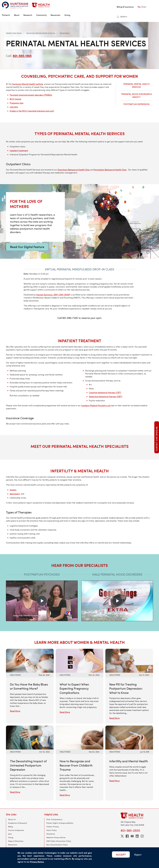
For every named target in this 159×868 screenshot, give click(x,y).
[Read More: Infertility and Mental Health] (129, 737)
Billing (10, 827)
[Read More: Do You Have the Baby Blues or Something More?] (30, 660)
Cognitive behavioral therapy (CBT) (105, 392)
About (17, 15)
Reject (138, 854)
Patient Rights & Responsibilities (60, 823)
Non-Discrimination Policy (57, 845)
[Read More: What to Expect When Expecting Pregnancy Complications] (79, 660)
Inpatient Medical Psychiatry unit (96, 405)
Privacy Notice (37, 862)
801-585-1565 (22, 56)
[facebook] (127, 836)
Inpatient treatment (19, 150)
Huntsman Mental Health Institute (41, 33)
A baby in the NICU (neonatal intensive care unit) (32, 111)
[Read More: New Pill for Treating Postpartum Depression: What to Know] (129, 660)
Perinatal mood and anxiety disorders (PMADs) (31, 95)
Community (41, 15)
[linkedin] (137, 836)
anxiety (13, 490)
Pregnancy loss (17, 103)
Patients (6, 15)
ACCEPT (121, 854)
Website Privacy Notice (56, 837)
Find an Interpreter (16, 830)
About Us (12, 819)
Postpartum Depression (136, 104)
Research (28, 15)
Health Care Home (14, 33)
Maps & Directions (16, 841)
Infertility (14, 107)
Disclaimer (51, 834)
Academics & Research (18, 823)
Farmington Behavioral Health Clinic (110, 170)
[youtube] (132, 836)
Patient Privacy (53, 827)
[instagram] (142, 836)
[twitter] (122, 836)
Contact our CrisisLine (157, 437)
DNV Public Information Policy (59, 841)
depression (15, 494)
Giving (67, 15)
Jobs (10, 834)
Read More (15, 711)
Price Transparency (54, 819)
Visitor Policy (51, 830)
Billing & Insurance (125, 7)
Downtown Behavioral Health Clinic (74, 170)
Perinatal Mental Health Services (136, 85)
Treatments (65, 33)
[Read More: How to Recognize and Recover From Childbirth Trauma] (79, 737)
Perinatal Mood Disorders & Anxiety (136, 96)
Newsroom (56, 15)
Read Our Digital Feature (27, 247)
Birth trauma (15, 99)
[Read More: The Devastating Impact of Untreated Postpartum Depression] (30, 737)
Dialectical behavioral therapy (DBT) (106, 396)
